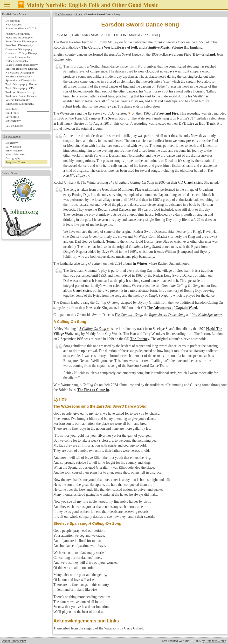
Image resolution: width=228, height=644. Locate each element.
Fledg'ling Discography (19, 37)
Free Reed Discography (19, 45)
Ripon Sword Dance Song (167, 315)
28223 (145, 35)
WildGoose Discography (20, 104)
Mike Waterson (14, 150)
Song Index (12, 109)
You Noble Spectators (207, 315)
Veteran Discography (18, 100)
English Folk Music (14, 14)
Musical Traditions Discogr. (22, 69)
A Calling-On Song (93, 329)
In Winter (140, 264)
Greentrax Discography (19, 49)
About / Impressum (14, 641)
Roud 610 (62, 35)
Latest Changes (14, 126)
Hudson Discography (18, 57)
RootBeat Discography (19, 76)
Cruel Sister (193, 182)
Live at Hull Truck (201, 124)
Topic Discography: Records (22, 84)
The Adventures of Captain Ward (172, 308)
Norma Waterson (15, 154)
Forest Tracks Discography (21, 41)
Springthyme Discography (21, 80)
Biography (12, 143)
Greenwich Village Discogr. (22, 53)
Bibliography (13, 121)
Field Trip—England (199, 54)
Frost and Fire (167, 113)
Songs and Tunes (15, 162)
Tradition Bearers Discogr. (21, 92)
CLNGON (119, 35)
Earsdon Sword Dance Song (108, 113)
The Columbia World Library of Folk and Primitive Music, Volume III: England (142, 47)
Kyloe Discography (17, 61)
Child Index (12, 113)
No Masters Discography (20, 72)
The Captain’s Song (128, 315)
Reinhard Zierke (216, 641)
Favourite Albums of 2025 (21, 28)
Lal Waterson (13, 147)
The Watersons (64, 14)
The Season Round (115, 118)
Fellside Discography (18, 34)
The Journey (140, 339)
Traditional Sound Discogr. (21, 96)
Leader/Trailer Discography (22, 65)
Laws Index (12, 117)
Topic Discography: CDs (20, 88)
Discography (13, 21)
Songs (79, 14)
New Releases (14, 24)
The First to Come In (93, 390)
